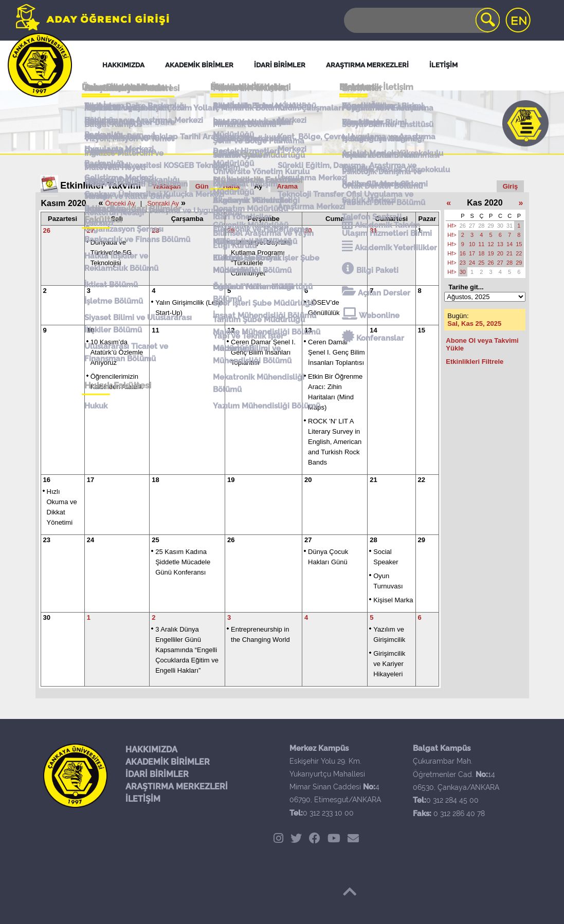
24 (90, 540)
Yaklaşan (167, 186)
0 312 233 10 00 (328, 813)
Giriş (511, 186)
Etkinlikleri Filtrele (475, 362)
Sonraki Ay (163, 203)
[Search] (421, 20)
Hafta (232, 186)
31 (373, 230)
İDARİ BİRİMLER (157, 774)
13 (308, 330)
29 (231, 230)
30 (308, 230)
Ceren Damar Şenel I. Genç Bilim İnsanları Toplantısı (263, 352)
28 (155, 230)
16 (47, 480)
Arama (287, 186)
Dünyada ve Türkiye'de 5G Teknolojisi (111, 253)
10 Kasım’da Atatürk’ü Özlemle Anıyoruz (117, 352)
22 (422, 480)
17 (90, 480)
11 (155, 330)
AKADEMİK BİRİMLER (168, 762)
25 (155, 540)
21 (373, 480)
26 (47, 230)
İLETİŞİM (143, 799)
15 (422, 330)
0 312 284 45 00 (452, 800)
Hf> (452, 226)
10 (90, 330)
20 (308, 480)
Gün (202, 186)
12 (231, 330)
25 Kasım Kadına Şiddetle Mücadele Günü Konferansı (183, 562)
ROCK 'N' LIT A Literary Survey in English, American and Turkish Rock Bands (335, 442)
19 (231, 480)
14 (373, 330)
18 (155, 480)
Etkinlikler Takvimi (101, 186)
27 (90, 230)
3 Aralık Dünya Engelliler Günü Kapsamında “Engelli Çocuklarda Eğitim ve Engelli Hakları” (187, 650)
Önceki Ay (120, 203)
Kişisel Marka (393, 600)
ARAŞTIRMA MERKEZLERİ (177, 787)
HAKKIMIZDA (151, 750)
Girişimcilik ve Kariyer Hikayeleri (389, 664)
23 (47, 540)
